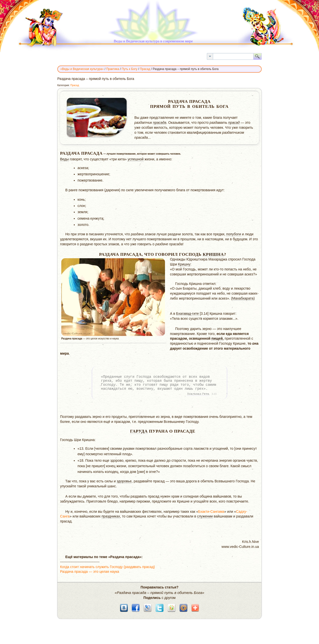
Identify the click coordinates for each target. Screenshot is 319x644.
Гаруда (139, 431)
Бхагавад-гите (188, 314)
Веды (64, 159)
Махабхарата (243, 298)
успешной (136, 159)
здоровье (124, 481)
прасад (234, 123)
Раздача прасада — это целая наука (90, 572)
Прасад (75, 85)
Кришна (213, 254)
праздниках (111, 516)
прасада (160, 123)
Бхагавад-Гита (198, 394)
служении (205, 516)
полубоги (234, 234)
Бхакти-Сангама (211, 512)
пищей (217, 338)
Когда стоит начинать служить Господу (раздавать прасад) (107, 567)
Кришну (184, 264)
